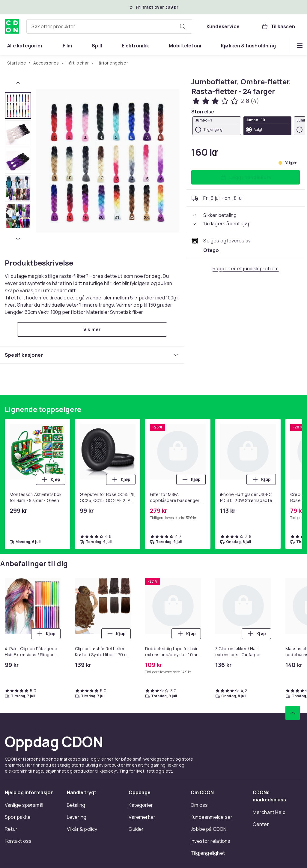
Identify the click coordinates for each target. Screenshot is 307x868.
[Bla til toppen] (293, 713)
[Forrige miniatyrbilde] (18, 83)
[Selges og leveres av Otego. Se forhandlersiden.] (211, 250)
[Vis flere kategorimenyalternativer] (300, 46)
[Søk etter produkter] (183, 26)
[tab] (18, 106)
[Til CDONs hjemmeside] (12, 26)
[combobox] (109, 26)
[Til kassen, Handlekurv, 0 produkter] (278, 26)
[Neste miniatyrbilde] (18, 239)
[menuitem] (25, 46)
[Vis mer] (92, 329)
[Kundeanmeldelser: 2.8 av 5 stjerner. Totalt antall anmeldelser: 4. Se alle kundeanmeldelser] (225, 101)
